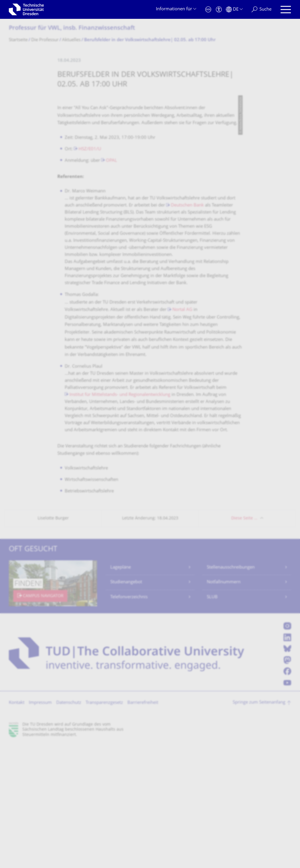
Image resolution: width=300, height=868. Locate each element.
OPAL (111, 284)
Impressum (40, 826)
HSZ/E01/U (90, 273)
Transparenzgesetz (104, 826)
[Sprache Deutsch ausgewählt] (234, 10)
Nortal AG (182, 433)
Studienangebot (126, 705)
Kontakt (17, 826)
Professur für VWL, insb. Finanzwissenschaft (72, 28)
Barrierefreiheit (143, 826)
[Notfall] (208, 10)
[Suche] (261, 10)
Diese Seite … (244, 642)
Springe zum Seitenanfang (259, 826)
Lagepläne (121, 691)
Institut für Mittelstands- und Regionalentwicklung (120, 518)
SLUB (212, 720)
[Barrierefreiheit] (219, 10)
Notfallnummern (224, 705)
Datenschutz (69, 826)
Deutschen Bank (187, 329)
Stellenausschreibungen (231, 691)
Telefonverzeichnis (129, 720)
